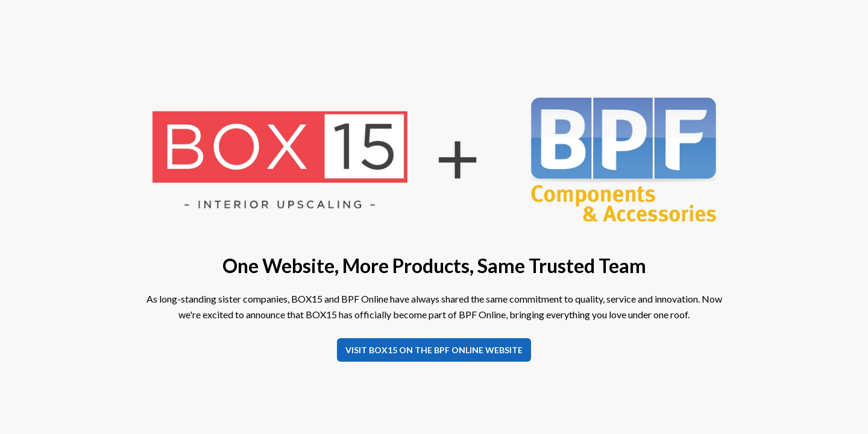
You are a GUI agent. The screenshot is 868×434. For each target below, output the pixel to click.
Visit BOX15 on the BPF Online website (434, 350)
